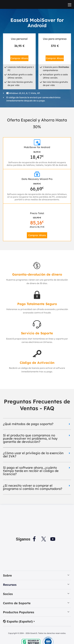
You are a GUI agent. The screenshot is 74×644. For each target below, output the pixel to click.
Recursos (10, 585)
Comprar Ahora (19, 58)
